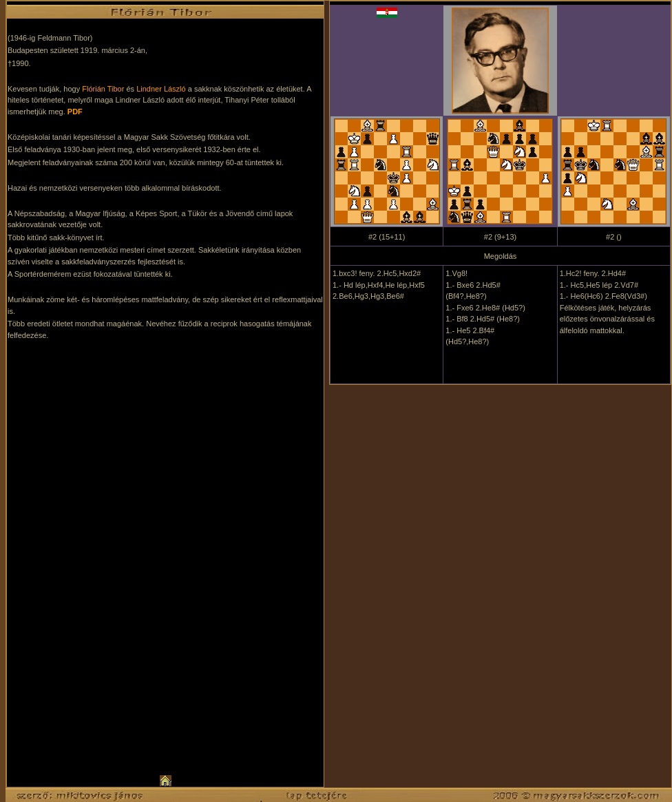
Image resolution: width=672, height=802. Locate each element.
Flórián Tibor (103, 89)
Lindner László (161, 89)
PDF (75, 112)
